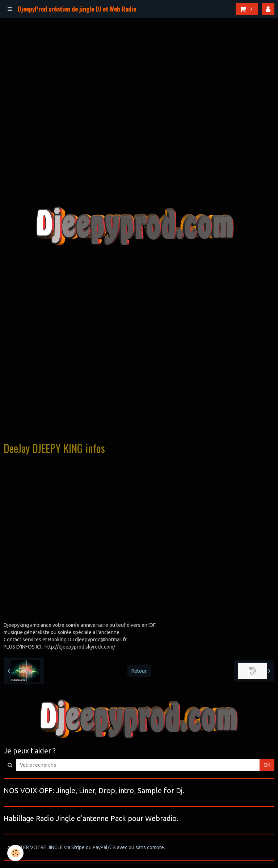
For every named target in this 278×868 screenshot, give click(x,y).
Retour (139, 671)
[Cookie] (15, 853)
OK (267, 765)
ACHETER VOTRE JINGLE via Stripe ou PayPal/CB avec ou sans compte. (86, 847)
